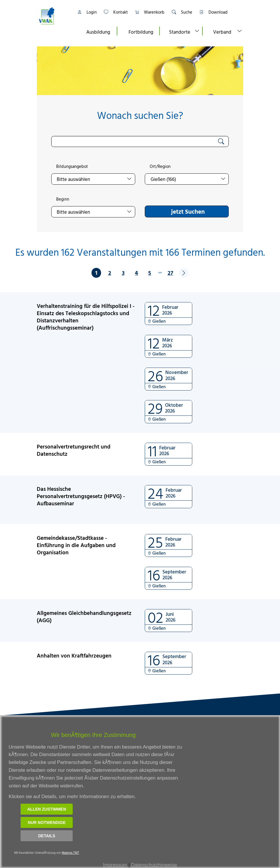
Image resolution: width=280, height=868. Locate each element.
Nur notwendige (47, 822)
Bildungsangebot (72, 166)
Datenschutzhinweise (154, 865)
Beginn (63, 199)
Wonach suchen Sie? (140, 115)
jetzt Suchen (188, 211)
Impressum (115, 865)
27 (170, 273)
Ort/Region (160, 166)
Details (47, 836)
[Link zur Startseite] (54, 16)
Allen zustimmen (47, 809)
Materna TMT (71, 853)
